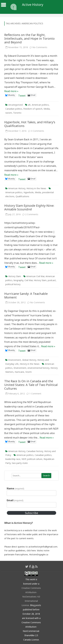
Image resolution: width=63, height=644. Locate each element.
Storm (29, 372)
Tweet (22, 95)
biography (18, 280)
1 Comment (35, 394)
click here (31, 550)
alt (29, 105)
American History (17, 188)
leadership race (13, 459)
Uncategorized (15, 105)
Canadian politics (14, 109)
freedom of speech (33, 109)
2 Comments (32, 214)
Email (15, 500)
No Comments (40, 47)
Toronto (17, 113)
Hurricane (19, 372)
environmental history (38, 368)
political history (13, 284)
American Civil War (35, 276)
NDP (24, 459)
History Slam (15, 276)
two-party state (20, 463)
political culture (35, 459)
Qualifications (22, 196)
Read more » (11, 91)
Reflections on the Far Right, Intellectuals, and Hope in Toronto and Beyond (29, 39)
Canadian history (35, 451)
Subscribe (31, 513)
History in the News (36, 188)
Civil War (29, 280)
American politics (40, 105)
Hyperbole (29, 192)
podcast (52, 280)
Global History (29, 360)
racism (9, 113)
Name (15, 488)
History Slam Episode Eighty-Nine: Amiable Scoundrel (29, 207)
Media (47, 109)
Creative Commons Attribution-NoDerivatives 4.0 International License (31, 597)
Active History (33, 5)
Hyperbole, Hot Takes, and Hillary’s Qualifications (30, 124)
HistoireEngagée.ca (39, 554)
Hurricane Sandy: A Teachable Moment (26, 295)
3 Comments (38, 131)
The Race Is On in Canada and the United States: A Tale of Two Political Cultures (31, 385)
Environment (15, 360)
